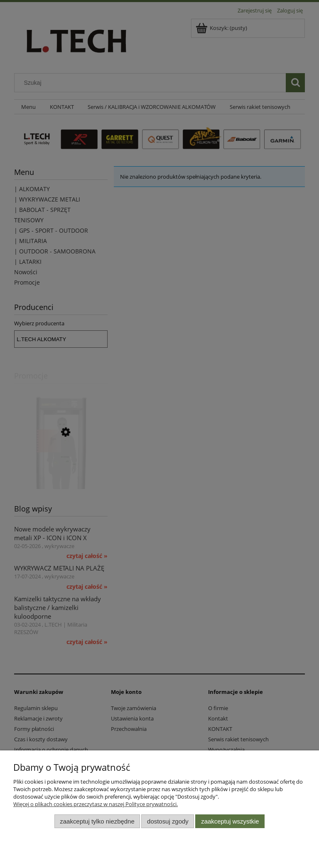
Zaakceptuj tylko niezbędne (97, 821)
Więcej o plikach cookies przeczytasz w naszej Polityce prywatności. (96, 804)
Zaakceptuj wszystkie (230, 821)
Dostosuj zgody (168, 821)
